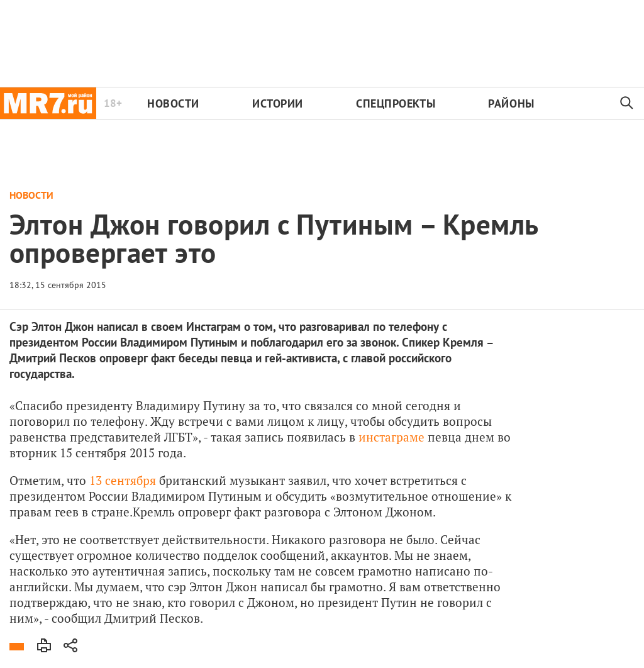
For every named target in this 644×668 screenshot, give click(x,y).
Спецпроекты (396, 103)
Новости (173, 103)
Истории (278, 103)
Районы (511, 103)
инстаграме (391, 437)
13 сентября (123, 480)
